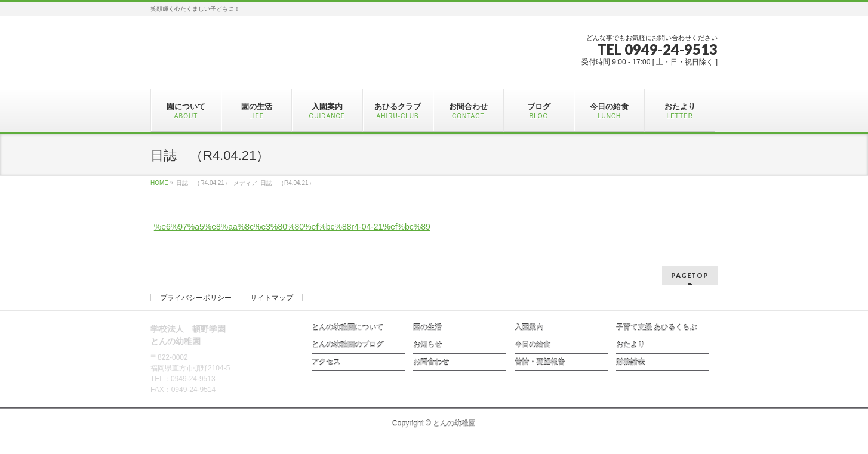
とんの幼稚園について (347, 328)
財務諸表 (630, 362)
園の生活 (427, 328)
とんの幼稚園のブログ (347, 345)
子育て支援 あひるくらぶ (656, 328)
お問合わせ (431, 362)
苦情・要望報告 (540, 362)
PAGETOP (690, 275)
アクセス (326, 362)
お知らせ (427, 345)
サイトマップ (272, 298)
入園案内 (529, 328)
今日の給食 (533, 345)
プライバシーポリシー (196, 298)
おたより (630, 345)
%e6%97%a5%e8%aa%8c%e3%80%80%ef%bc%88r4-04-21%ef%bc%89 (292, 227)
